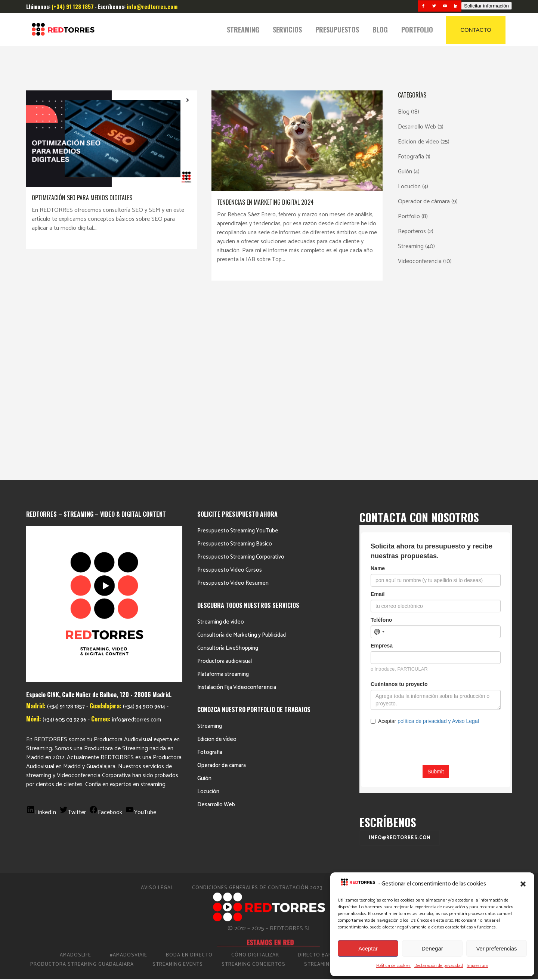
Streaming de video (221, 441)
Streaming (411, 246)
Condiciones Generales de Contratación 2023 (257, 707)
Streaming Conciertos (253, 784)
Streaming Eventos (400, 784)
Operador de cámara (424, 202)
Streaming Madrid (329, 784)
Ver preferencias (496, 948)
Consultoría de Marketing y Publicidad (242, 455)
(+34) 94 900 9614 (144, 527)
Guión (405, 172)
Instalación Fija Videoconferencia (237, 507)
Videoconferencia (420, 261)
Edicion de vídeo (418, 142)
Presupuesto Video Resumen (233, 403)
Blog (404, 112)
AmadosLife (75, 775)
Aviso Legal (157, 707)
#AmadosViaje (129, 775)
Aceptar (368, 948)
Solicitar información (486, 6)
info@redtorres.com (137, 540)
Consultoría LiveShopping (228, 468)
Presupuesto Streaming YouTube (238, 350)
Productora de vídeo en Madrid (416, 775)
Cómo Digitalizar (255, 775)
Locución (409, 187)
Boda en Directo (189, 775)
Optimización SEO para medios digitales (82, 198)
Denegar (432, 948)
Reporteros (412, 231)
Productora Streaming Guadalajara (82, 784)
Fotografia (411, 157)
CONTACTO (476, 30)
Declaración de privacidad (439, 966)
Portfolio (409, 217)
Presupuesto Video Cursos (230, 389)
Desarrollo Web (417, 127)
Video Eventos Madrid (477, 784)
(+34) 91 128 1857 (66, 527)
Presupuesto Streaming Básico (235, 363)
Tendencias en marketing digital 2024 (265, 202)
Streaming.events (178, 784)
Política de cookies (393, 966)
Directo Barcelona (325, 775)
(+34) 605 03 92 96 (64, 540)
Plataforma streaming (223, 494)
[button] (523, 884)
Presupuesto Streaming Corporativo (241, 376)
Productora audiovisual (225, 481)
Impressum (477, 966)
